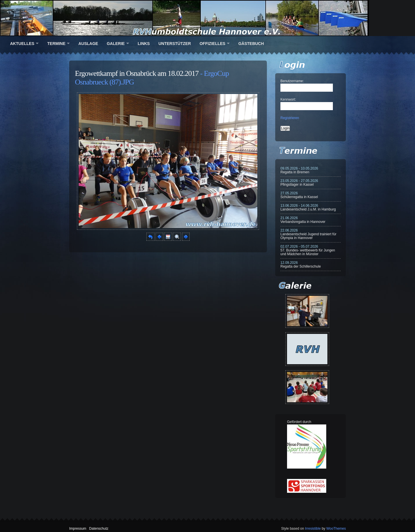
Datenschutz (99, 529)
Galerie (116, 44)
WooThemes (336, 529)
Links (144, 44)
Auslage (88, 44)
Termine (56, 44)
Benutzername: (292, 81)
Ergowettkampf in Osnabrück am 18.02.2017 (137, 73)
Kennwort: (288, 99)
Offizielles (212, 44)
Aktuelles (22, 44)
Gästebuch (251, 44)
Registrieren (290, 118)
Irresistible (313, 529)
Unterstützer (175, 44)
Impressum (78, 529)
